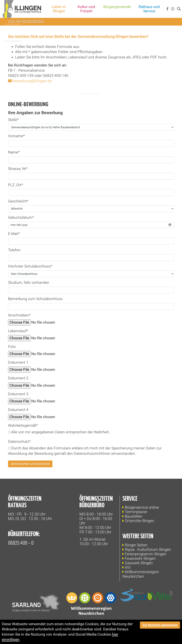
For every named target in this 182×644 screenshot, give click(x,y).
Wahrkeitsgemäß (23, 425)
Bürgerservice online (142, 507)
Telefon (14, 250)
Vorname (16, 136)
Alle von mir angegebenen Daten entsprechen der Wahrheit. (59, 432)
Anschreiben (19, 315)
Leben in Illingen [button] (59, 9)
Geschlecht (18, 201)
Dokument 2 (18, 378)
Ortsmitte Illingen (139, 521)
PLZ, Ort (16, 185)
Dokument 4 (18, 410)
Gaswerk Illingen (139, 563)
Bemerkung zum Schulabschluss (35, 299)
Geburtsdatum (21, 217)
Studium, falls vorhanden (29, 283)
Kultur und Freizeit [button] (86, 9)
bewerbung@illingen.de (32, 81)
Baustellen (134, 516)
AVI (128, 567)
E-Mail (14, 234)
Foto (12, 347)
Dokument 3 (18, 394)
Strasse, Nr (18, 169)
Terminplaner (136, 512)
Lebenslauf (18, 331)
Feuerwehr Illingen (140, 558)
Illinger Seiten (136, 545)
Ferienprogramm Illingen (146, 554)
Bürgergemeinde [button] (117, 7)
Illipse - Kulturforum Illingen (148, 550)
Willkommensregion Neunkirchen (141, 574)
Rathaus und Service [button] (149, 9)
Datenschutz (19, 442)
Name (14, 152)
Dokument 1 (18, 362)
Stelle (13, 120)
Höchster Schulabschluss (30, 266)
